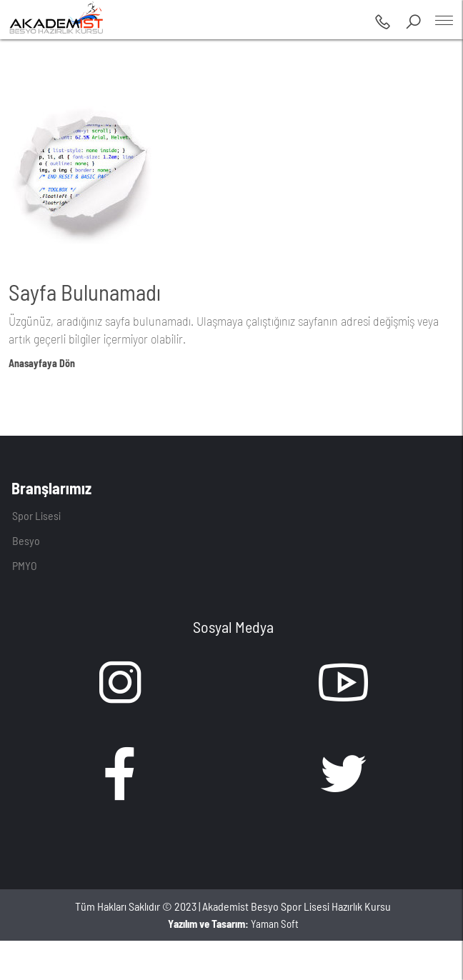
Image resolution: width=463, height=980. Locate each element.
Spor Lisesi (36, 515)
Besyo (26, 540)
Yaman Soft (233, 924)
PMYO (25, 565)
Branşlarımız (51, 488)
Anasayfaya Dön (42, 363)
